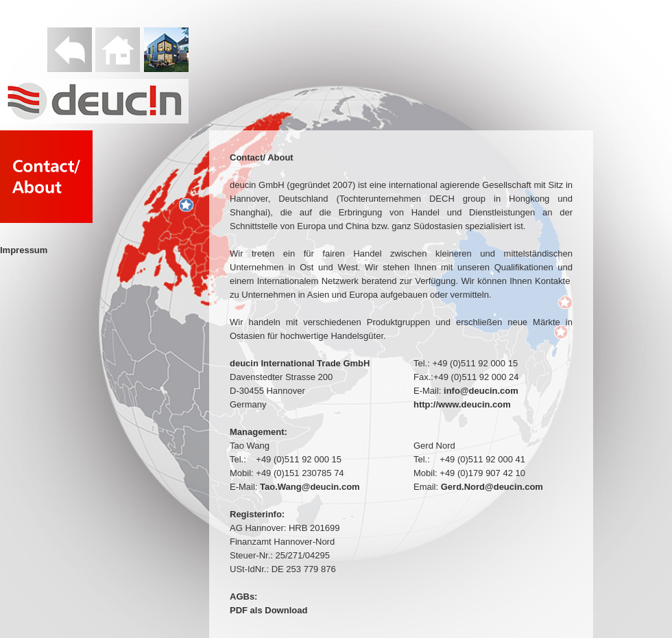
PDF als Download (268, 610)
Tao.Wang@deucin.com (310, 487)
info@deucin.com (481, 391)
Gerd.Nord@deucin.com (492, 487)
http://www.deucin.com (462, 404)
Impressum (24, 250)
